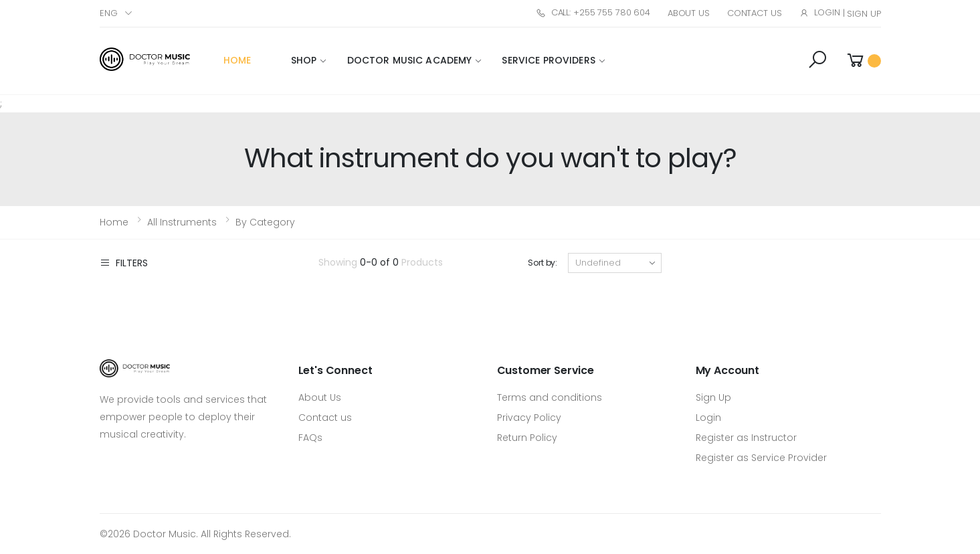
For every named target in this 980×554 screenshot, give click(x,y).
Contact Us (755, 13)
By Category (265, 222)
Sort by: (543, 263)
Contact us (325, 418)
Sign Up (864, 14)
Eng (109, 13)
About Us (689, 13)
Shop (304, 60)
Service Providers (548, 60)
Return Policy (527, 438)
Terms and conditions (550, 397)
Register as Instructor (746, 438)
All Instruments (182, 222)
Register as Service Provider (761, 458)
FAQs (310, 438)
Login (820, 12)
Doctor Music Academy (410, 60)
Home (237, 60)
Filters (124, 263)
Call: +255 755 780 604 (593, 12)
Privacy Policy (529, 418)
